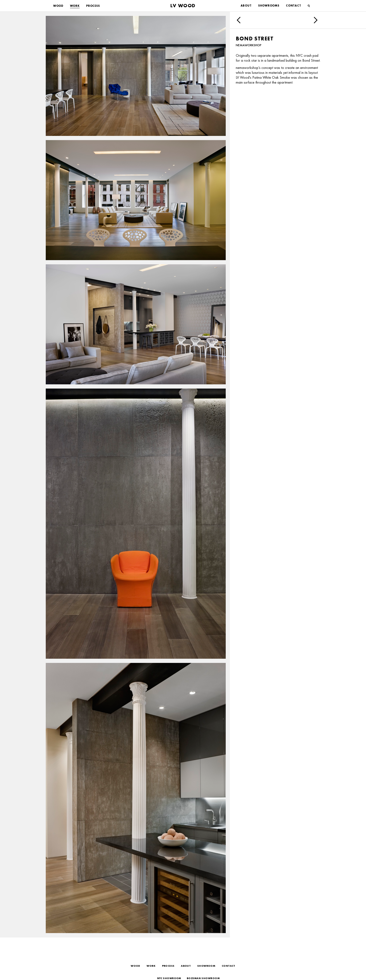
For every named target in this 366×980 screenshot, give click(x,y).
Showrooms (269, 6)
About (246, 6)
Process (93, 6)
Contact (293, 6)
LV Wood (183, 5)
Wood (58, 6)
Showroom (206, 966)
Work (75, 6)
